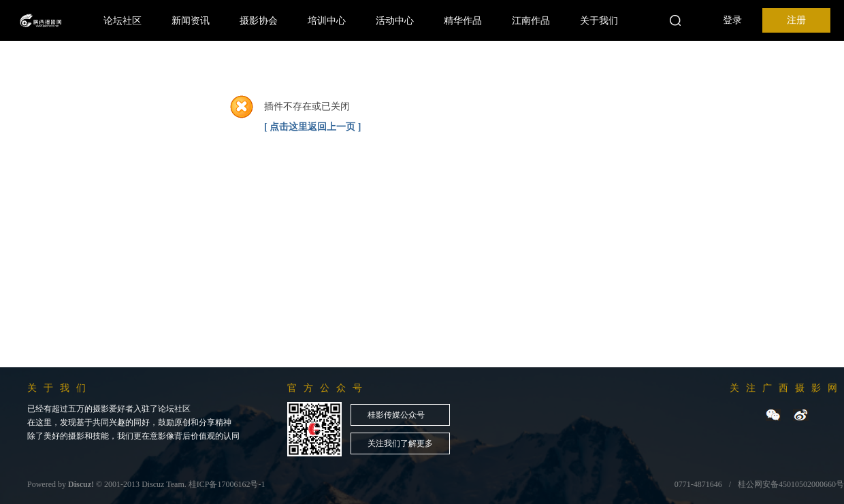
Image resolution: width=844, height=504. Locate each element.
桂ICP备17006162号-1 (227, 484)
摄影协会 (259, 20)
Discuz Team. (164, 484)
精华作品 (463, 20)
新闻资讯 (191, 20)
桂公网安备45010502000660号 (791, 484)
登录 (732, 20)
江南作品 (531, 20)
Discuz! (81, 484)
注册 (796, 20)
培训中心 (327, 20)
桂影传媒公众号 (396, 415)
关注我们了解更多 (400, 443)
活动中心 (395, 20)
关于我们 (599, 20)
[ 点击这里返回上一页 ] (312, 127)
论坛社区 (123, 20)
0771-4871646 (698, 484)
